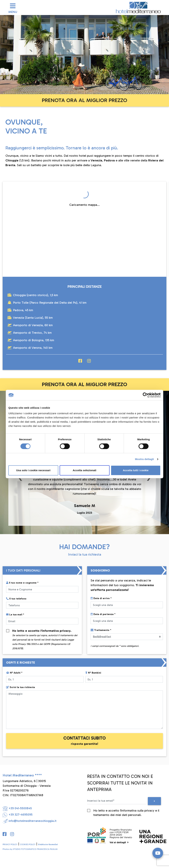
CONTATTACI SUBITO (84, 741)
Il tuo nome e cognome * (22, 583)
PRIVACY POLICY (10, 845)
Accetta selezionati (84, 470)
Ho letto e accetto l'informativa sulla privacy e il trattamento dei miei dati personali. (126, 811)
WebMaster (48, 845)
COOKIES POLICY (28, 845)
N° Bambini (93, 673)
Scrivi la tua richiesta (20, 687)
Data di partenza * (103, 614)
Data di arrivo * (101, 598)
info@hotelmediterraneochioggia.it (30, 821)
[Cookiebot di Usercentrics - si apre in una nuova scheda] (145, 395)
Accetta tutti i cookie (136, 470)
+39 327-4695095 (18, 815)
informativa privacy (56, 631)
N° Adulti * (14, 673)
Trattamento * (101, 630)
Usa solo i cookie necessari (33, 470)
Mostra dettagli (144, 459)
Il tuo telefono (16, 599)
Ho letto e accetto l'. (45, 631)
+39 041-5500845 (17, 808)
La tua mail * (15, 615)
